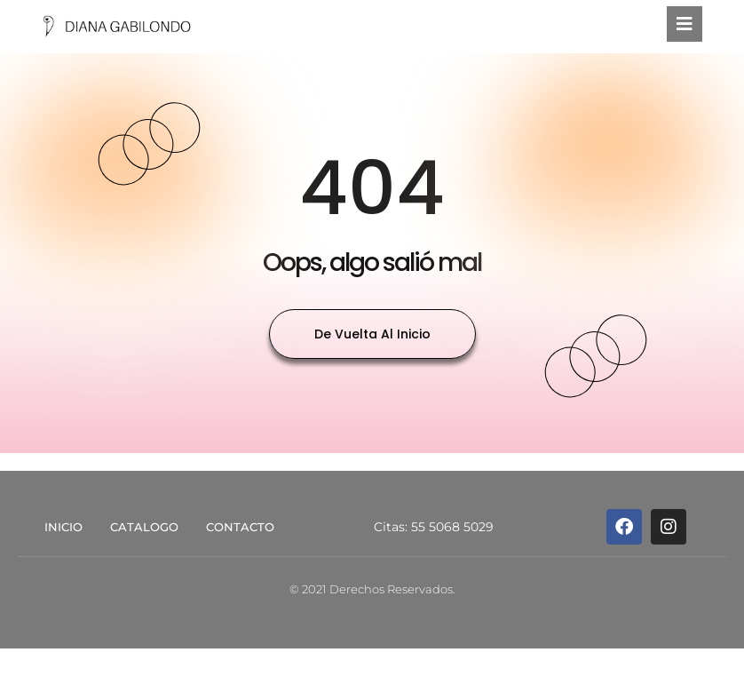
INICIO (63, 527)
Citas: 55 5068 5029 (434, 527)
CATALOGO (144, 527)
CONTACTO (240, 527)
